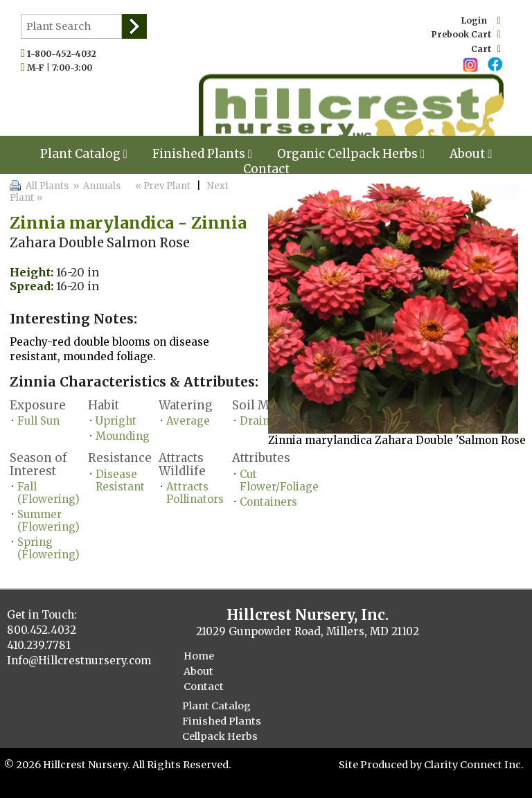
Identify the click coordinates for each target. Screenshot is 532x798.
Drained (261, 421)
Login (481, 20)
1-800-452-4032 (65, 54)
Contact (266, 169)
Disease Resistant (120, 480)
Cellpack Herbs (220, 736)
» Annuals (96, 186)
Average (188, 421)
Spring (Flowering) (48, 548)
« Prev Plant (162, 186)
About (471, 154)
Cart (486, 49)
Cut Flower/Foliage (279, 480)
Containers (268, 502)
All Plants (47, 186)
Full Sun (38, 421)
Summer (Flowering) (48, 521)
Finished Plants (202, 154)
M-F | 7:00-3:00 (63, 68)
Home (199, 656)
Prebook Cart (466, 34)
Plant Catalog (84, 154)
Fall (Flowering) (48, 493)
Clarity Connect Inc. (474, 765)
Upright (116, 421)
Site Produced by (381, 765)
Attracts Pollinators (195, 493)
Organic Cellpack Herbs (351, 154)
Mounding (123, 436)
